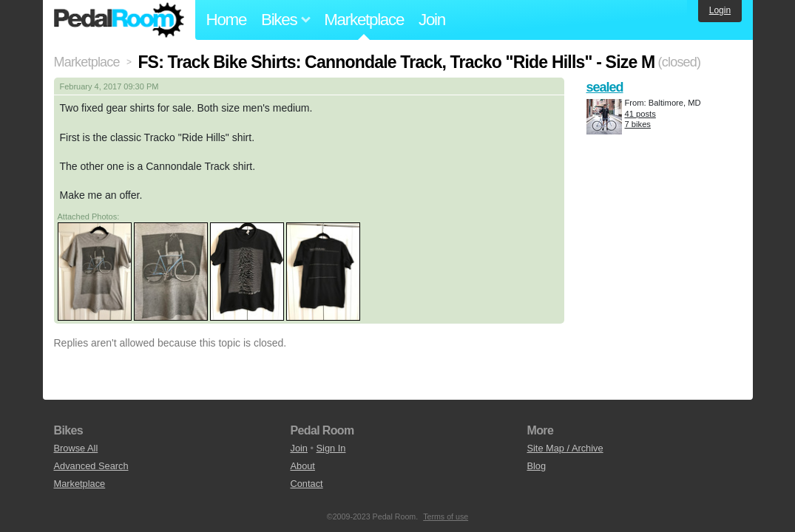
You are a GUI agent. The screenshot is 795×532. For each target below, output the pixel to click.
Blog (536, 466)
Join (432, 20)
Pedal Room (119, 20)
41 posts (640, 114)
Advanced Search (91, 466)
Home (227, 20)
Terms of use (446, 516)
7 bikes (638, 124)
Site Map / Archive (565, 448)
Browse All (76, 448)
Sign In (331, 448)
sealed (605, 87)
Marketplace (364, 20)
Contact (306, 484)
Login (720, 10)
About (302, 466)
